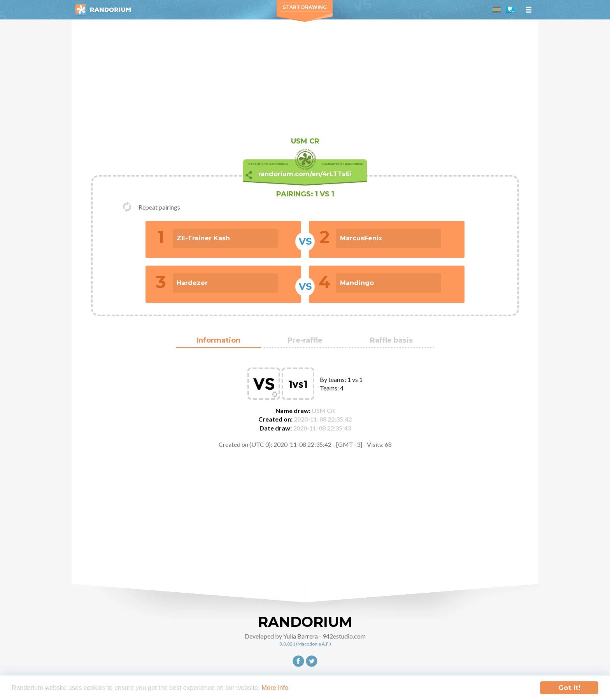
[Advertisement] (305, 78)
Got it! (569, 688)
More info (283, 688)
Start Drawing (305, 7)
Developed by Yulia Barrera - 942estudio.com (305, 636)
